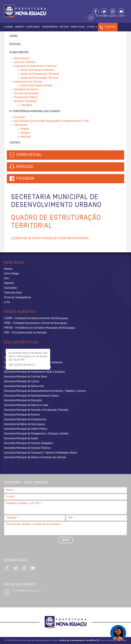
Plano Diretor (19, 53)
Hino (6, 278)
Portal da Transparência (17, 298)
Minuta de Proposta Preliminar (37, 70)
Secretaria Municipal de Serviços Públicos (27, 448)
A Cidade (9, 27)
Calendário (26, 105)
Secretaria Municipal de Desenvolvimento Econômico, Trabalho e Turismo (45, 391)
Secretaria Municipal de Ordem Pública (26, 429)
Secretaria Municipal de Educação (23, 400)
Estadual (25, 133)
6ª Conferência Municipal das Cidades (35, 111)
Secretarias (33, 27)
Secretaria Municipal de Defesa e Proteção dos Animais (35, 457)
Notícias (64, 27)
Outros (92, 27)
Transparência (50, 27)
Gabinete (20, 27)
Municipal (26, 137)
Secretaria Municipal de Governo (22, 415)
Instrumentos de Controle (28, 82)
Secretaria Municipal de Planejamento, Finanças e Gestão (36, 434)
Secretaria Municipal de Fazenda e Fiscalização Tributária (36, 410)
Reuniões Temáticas (25, 101)
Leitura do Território (25, 62)
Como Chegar (12, 274)
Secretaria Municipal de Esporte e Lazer (26, 405)
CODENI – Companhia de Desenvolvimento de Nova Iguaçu (36, 318)
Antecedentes (22, 59)
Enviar (66, 540)
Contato (15, 143)
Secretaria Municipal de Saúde (21, 439)
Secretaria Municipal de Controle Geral (26, 377)
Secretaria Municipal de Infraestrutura (25, 420)
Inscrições (19, 117)
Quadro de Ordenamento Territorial (40, 74)
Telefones (110, 27)
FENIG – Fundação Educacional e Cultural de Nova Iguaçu (36, 323)
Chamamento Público (26, 97)
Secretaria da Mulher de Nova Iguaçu (24, 424)
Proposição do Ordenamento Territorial (35, 66)
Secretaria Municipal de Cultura (22, 382)
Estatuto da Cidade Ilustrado (36, 86)
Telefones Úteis (13, 293)
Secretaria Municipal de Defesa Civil (24, 386)
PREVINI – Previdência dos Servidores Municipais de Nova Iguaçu (40, 328)
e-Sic (7, 302)
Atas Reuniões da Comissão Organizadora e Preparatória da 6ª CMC (51, 121)
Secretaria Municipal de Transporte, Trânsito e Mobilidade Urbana (40, 453)
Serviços (21, 167)
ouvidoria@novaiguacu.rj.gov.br (110, 16)
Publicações (20, 125)
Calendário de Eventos (26, 90)
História (8, 269)
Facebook (25, 179)
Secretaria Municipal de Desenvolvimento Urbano (31, 396)
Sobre (14, 36)
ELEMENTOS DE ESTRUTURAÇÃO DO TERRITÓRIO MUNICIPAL (50, 238)
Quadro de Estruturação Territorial (39, 78)
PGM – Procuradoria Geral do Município (25, 333)
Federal (25, 129)
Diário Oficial (78, 27)
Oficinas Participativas (26, 94)
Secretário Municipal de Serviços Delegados (28, 443)
